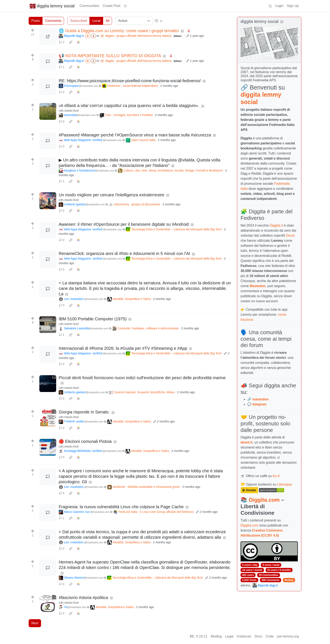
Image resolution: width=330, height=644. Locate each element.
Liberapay (285, 484)
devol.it (246, 442)
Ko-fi (276, 476)
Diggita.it (276, 225)
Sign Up (293, 6)
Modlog (289, 580)
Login (279, 6)
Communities (89, 6)
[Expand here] (48, 111)
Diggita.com (264, 500)
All (108, 21)
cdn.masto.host (69, 111)
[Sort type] (134, 21)
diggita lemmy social (52, 6)
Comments (53, 21)
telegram (259, 404)
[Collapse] (282, 22)
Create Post (111, 6)
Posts (36, 21)
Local (96, 21)
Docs (258, 636)
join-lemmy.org (288, 636)
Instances (244, 636)
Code (270, 636)
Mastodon (258, 286)
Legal (229, 636)
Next (35, 623)
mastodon (260, 399)
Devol (290, 236)
